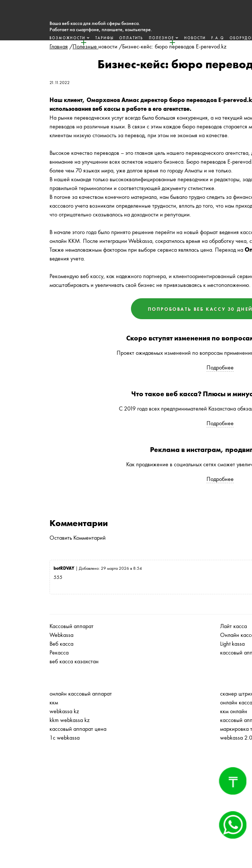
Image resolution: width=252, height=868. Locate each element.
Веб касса (61, 644)
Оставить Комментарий (78, 538)
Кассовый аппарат (72, 626)
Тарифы (95, 38)
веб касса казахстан (74, 661)
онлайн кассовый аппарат (81, 694)
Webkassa (61, 635)
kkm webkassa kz (70, 720)
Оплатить (122, 38)
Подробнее (220, 367)
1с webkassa (65, 738)
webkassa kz (64, 711)
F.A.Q (208, 38)
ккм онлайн (234, 711)
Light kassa (232, 644)
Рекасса (59, 652)
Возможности (58, 38)
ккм (54, 702)
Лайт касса (233, 626)
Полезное (152, 38)
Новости (185, 38)
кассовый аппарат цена (78, 729)
